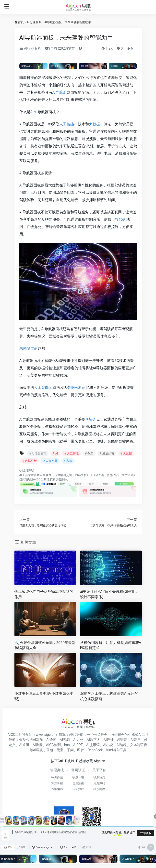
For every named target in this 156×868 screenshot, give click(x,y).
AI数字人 (93, 740)
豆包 (50, 750)
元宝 (60, 750)
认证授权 (78, 789)
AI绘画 (51, 740)
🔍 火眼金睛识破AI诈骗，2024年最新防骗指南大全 (45, 645)
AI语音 (122, 740)
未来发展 (27, 348)
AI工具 (24, 475)
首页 (21, 22)
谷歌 (119, 219)
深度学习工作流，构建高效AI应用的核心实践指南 (109, 696)
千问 (70, 750)
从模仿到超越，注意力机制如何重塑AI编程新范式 (111, 645)
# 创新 (89, 454)
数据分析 (75, 388)
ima (67, 745)
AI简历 (24, 745)
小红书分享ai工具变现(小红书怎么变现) (44, 696)
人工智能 (67, 124)
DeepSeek (95, 750)
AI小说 (108, 745)
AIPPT (78, 745)
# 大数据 (126, 454)
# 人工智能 (71, 454)
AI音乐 (136, 740)
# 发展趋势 (107, 454)
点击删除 (61, 479)
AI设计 (109, 740)
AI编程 (122, 745)
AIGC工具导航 (43, 479)
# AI (55, 454)
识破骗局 (57, 789)
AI (32, 112)
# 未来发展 (50, 461)
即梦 (81, 750)
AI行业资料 (34, 22)
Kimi (110, 750)
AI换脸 (38, 745)
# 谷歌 (68, 461)
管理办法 (57, 770)
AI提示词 (93, 745)
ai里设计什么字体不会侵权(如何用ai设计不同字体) (109, 594)
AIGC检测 (53, 745)
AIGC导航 (76, 735)
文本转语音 (139, 745)
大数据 (94, 124)
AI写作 (38, 740)
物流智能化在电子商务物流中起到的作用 (44, 594)
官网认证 (78, 770)
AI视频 (65, 740)
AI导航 (58, 92)
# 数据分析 (30, 461)
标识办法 (57, 777)
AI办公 (78, 740)
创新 (89, 419)
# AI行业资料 (38, 454)
